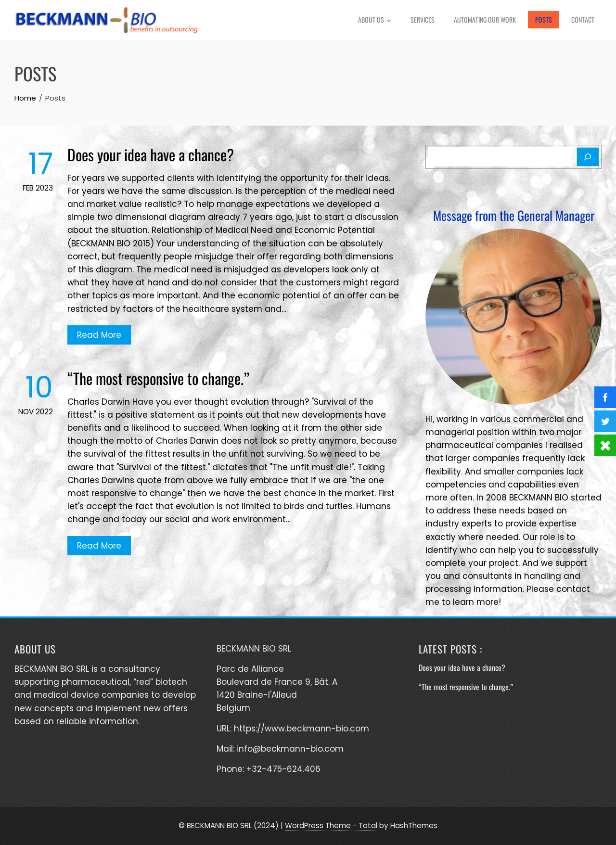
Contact (583, 19)
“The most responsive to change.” (158, 378)
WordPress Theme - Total (331, 826)
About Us (375, 21)
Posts (544, 19)
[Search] (588, 157)
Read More (99, 335)
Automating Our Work (485, 19)
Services (423, 19)
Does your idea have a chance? (151, 154)
